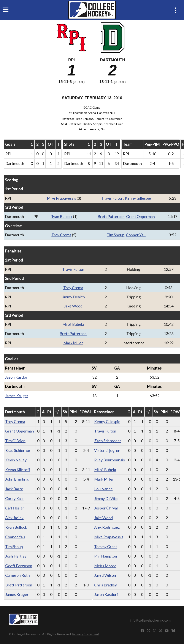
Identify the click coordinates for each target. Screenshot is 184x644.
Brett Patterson (111, 216)
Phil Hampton (106, 556)
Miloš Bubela (73, 324)
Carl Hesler (15, 508)
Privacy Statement (86, 634)
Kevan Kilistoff (18, 470)
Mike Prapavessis (61, 198)
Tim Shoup (116, 235)
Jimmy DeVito (73, 297)
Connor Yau (136, 235)
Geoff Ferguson (19, 566)
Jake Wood (73, 306)
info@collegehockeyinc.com (150, 620)
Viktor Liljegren (107, 450)
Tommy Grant (106, 547)
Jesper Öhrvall (106, 508)
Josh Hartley (16, 556)
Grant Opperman (140, 216)
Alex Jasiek (14, 518)
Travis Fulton (112, 198)
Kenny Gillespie (138, 198)
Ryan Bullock (61, 216)
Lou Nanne (103, 489)
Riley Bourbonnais (109, 460)
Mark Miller (73, 343)
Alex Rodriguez (107, 527)
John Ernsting (17, 479)
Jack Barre (14, 489)
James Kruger (17, 396)
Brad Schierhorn (19, 450)
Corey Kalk (14, 498)
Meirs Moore (105, 566)
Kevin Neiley (16, 460)
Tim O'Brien (15, 441)
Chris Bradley (105, 585)
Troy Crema (61, 235)
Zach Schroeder (108, 441)
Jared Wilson (105, 575)
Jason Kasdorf (17, 377)
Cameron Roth (17, 575)
